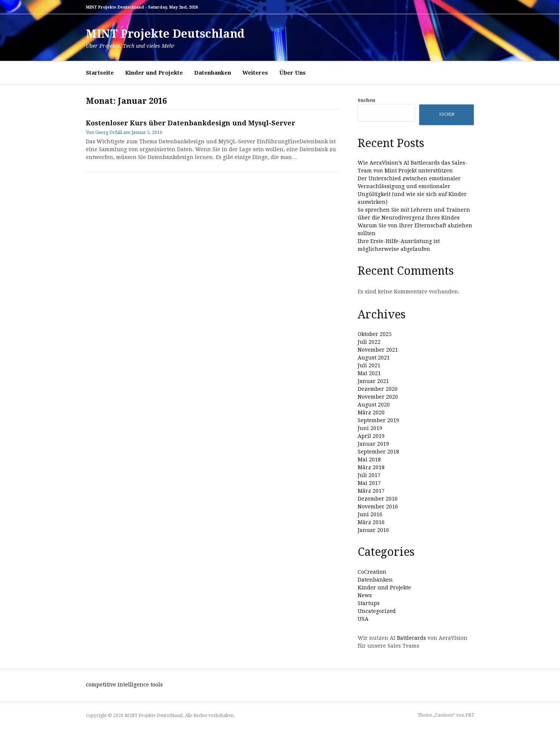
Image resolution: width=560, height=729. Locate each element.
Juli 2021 (369, 365)
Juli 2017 (369, 475)
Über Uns (293, 73)
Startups (369, 603)
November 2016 (378, 507)
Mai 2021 (369, 373)
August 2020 (374, 405)
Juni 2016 (370, 514)
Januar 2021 (373, 381)
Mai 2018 (369, 459)
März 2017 (371, 491)
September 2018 (378, 452)
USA (363, 619)
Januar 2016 (373, 530)
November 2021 (378, 350)
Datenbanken (213, 73)
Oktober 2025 (375, 334)
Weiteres (255, 73)
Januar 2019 (373, 444)
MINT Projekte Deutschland (165, 34)
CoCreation (372, 572)
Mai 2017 (369, 483)
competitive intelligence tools (124, 685)
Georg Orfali (109, 133)
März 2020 (371, 412)
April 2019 (371, 436)
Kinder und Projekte (154, 73)
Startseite (100, 73)
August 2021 (374, 358)
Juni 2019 (370, 428)
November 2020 (378, 397)
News (365, 595)
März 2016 (371, 522)
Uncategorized (377, 611)
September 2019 (378, 420)
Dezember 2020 (378, 389)
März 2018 (371, 467)
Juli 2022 (369, 342)
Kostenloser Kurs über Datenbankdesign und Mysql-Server (191, 123)
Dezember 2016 (378, 499)
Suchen (366, 100)
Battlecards (411, 638)
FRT (470, 715)
